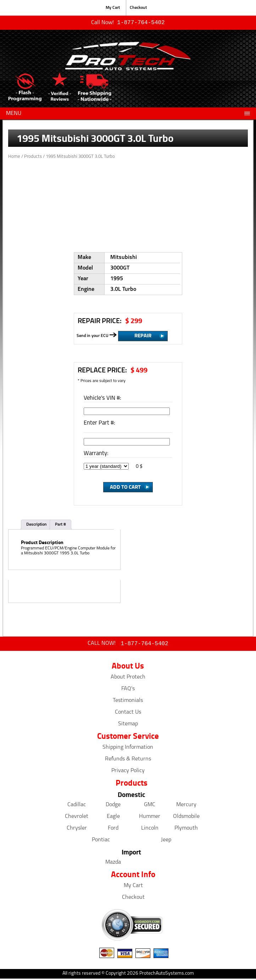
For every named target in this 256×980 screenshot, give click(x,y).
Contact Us (128, 714)
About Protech (128, 679)
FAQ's (128, 690)
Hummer (150, 818)
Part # (60, 525)
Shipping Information (128, 749)
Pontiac (101, 841)
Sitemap (128, 725)
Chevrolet (77, 818)
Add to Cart (125, 487)
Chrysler (77, 830)
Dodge (113, 806)
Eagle (113, 818)
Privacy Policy (128, 772)
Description (37, 525)
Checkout (138, 8)
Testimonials (128, 702)
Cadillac (77, 806)
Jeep (166, 841)
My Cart (113, 8)
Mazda (113, 864)
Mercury (186, 806)
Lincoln (150, 830)
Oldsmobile (186, 818)
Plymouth (186, 830)
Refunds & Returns (128, 760)
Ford (113, 830)
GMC (150, 806)
